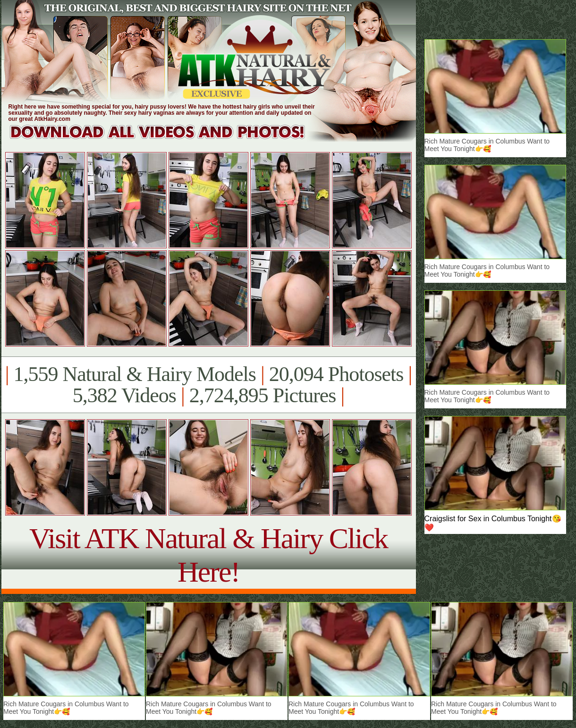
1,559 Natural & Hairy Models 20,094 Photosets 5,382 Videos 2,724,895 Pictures (208, 385)
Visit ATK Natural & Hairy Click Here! (208, 555)
